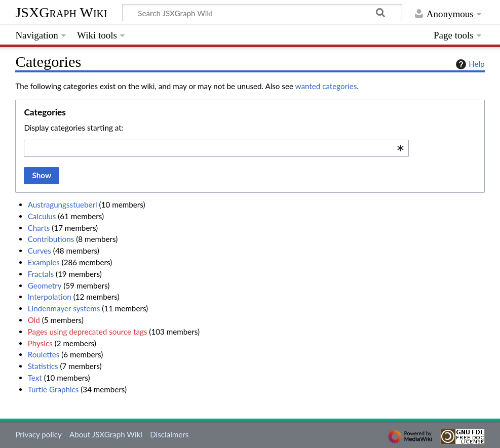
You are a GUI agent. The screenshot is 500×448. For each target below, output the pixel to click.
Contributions (51, 239)
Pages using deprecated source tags (88, 332)
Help (469, 64)
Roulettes (44, 354)
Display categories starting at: (73, 128)
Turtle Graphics (53, 389)
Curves (40, 251)
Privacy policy (38, 434)
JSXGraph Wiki (61, 12)
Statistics (43, 366)
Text (35, 378)
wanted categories (326, 86)
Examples (44, 262)
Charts (39, 228)
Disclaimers (169, 434)
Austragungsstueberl (63, 205)
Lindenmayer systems (64, 308)
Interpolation (50, 297)
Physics (40, 343)
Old (34, 320)
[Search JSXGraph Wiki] (262, 13)
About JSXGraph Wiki (106, 434)
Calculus (42, 216)
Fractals (41, 274)
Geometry (45, 286)
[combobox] (216, 148)
